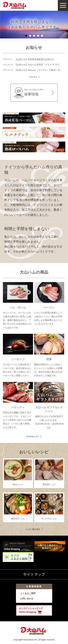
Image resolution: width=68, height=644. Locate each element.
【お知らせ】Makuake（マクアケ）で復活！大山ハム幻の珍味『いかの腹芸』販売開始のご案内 (38, 70)
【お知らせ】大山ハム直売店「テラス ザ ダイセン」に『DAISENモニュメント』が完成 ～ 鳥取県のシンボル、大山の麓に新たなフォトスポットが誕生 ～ (38, 65)
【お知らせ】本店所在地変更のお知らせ (34, 59)
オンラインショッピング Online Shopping (31, 611)
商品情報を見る (33, 436)
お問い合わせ (27, 599)
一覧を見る (33, 77)
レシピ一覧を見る (33, 529)
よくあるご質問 (28, 593)
